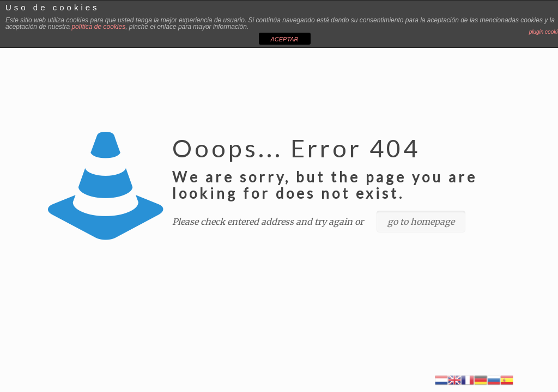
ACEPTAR (284, 39)
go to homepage (421, 222)
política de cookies (98, 27)
